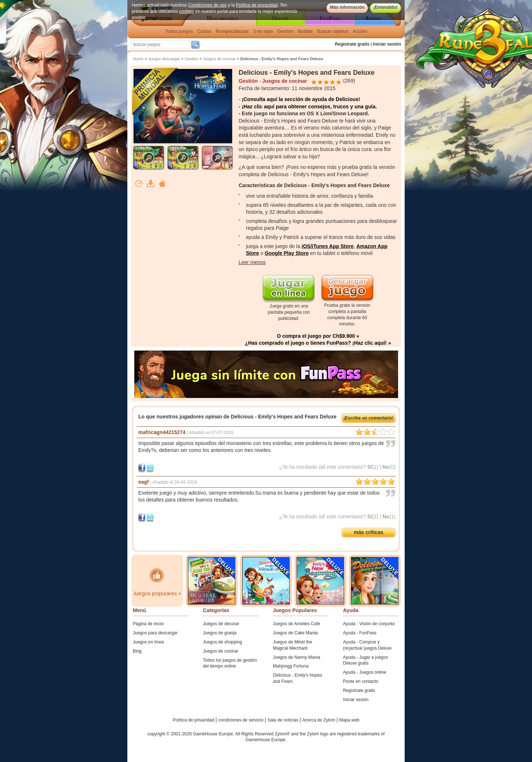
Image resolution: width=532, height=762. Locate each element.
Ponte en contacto (361, 681)
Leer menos (252, 262)
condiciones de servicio (241, 720)
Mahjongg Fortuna (291, 666)
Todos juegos (179, 31)
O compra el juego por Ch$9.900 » (318, 336)
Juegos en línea (148, 642)
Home (138, 59)
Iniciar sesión (387, 44)
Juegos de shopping (222, 642)
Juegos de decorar (221, 624)
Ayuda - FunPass (360, 633)
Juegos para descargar (155, 633)
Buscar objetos (333, 31)
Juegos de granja (220, 633)
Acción (360, 31)
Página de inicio (148, 624)
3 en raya (263, 31)
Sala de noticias (284, 720)
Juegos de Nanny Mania (296, 657)
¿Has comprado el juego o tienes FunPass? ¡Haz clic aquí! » (318, 343)
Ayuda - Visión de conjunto (369, 624)
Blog (137, 651)
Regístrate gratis (352, 44)
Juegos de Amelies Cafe (296, 624)
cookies (187, 11)
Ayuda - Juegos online (365, 672)
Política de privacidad (257, 5)
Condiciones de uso (207, 5)
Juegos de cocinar (219, 59)
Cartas (204, 31)
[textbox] (161, 45)
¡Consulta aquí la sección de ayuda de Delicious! (301, 99)
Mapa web (349, 720)
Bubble (305, 31)
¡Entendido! (385, 7)
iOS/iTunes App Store (328, 246)
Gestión (286, 31)
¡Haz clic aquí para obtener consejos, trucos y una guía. (309, 107)
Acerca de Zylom (319, 720)
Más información (347, 7)
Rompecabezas (232, 31)
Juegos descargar (164, 59)
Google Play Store (287, 253)
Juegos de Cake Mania (295, 633)
